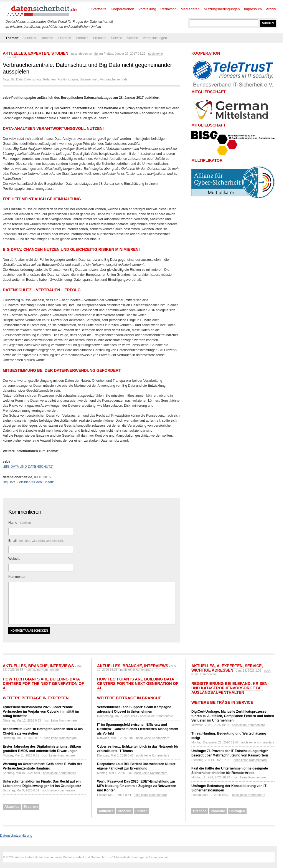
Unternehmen (89, 79)
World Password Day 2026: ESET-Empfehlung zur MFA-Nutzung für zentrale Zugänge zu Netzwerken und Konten (137, 786)
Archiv (271, 9)
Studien (132, 38)
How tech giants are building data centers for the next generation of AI (43, 684)
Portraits (82, 38)
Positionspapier (68, 79)
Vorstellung (147, 9)
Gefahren (49, 79)
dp (96, 54)
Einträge (138, 857)
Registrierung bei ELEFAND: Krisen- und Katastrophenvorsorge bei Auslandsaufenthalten (230, 688)
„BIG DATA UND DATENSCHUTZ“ (28, 467)
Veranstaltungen (155, 38)
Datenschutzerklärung (16, 836)
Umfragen (237, 811)
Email (36, 541)
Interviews (62, 666)
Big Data (17, 79)
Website (14, 559)
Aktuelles (29, 38)
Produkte (100, 38)
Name (20, 523)
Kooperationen (122, 9)
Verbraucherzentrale (114, 79)
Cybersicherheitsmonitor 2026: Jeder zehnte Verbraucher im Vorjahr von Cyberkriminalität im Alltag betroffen (41, 712)
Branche (47, 38)
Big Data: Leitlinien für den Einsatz (28, 482)
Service (116, 38)
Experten (64, 38)
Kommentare (159, 857)
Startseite (99, 9)
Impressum (253, 9)
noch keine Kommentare (42, 670)
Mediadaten (190, 9)
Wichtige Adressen (212, 670)
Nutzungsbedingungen (222, 9)
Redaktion (168, 9)
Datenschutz (33, 79)
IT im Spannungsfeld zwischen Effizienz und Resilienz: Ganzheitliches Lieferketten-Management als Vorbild (138, 729)
